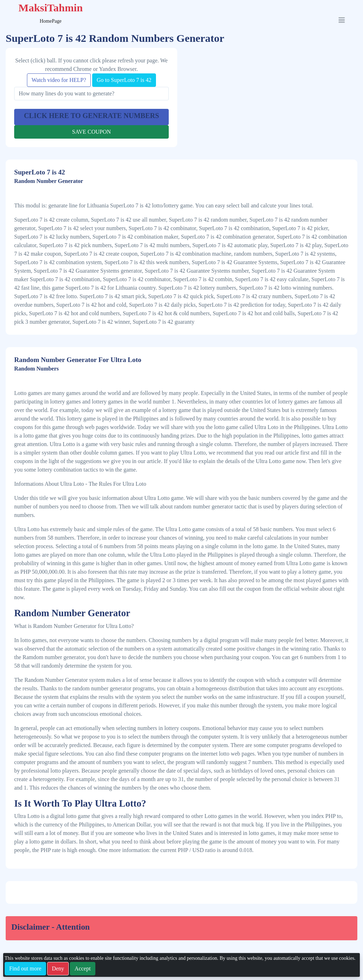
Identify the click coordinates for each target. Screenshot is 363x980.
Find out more (25, 968)
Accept (82, 968)
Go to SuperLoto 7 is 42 (124, 80)
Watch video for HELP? (59, 80)
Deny (58, 968)
